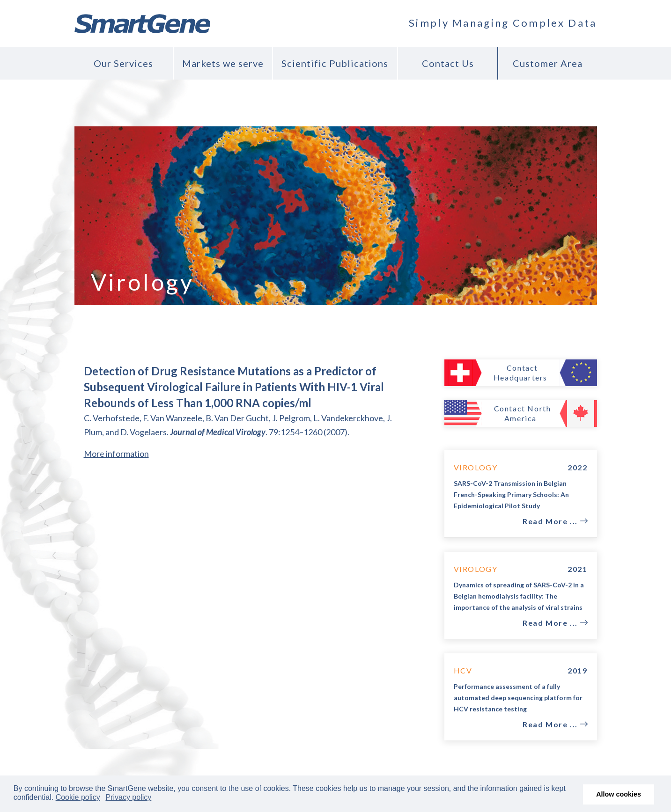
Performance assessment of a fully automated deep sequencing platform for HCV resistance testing (518, 698)
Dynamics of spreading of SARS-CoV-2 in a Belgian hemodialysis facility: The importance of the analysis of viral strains (519, 596)
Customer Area (548, 63)
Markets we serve (223, 63)
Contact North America (523, 413)
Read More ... (551, 521)
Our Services (123, 63)
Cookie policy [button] (78, 797)
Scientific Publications (335, 63)
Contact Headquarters (520, 373)
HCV (463, 670)
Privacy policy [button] (128, 797)
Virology (476, 467)
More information (116, 454)
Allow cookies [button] (619, 794)
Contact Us (448, 63)
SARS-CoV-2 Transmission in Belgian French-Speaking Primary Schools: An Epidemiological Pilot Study (511, 494)
